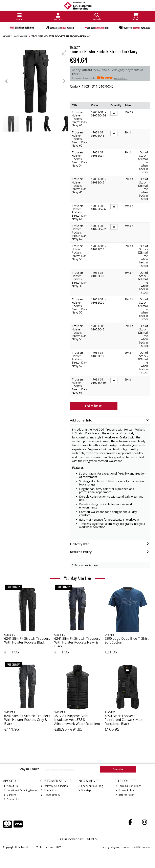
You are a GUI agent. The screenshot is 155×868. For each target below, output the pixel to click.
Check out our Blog (91, 786)
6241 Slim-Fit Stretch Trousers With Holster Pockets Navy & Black (77, 642)
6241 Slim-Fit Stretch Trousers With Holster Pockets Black (27, 640)
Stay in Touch (29, 769)
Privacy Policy (125, 790)
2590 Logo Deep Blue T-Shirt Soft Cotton (127, 640)
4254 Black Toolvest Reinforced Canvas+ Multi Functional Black (124, 720)
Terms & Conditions (128, 786)
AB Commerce (144, 847)
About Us (11, 786)
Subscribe (118, 769)
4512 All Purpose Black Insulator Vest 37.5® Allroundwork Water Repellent (77, 720)
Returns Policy (50, 795)
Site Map (85, 790)
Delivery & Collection (54, 786)
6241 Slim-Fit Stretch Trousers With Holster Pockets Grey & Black (27, 720)
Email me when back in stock (143, 166)
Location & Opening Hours (21, 790)
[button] (64, 52)
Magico (115, 847)
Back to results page (86, 565)
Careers (10, 795)
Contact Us (12, 799)
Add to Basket (94, 406)
